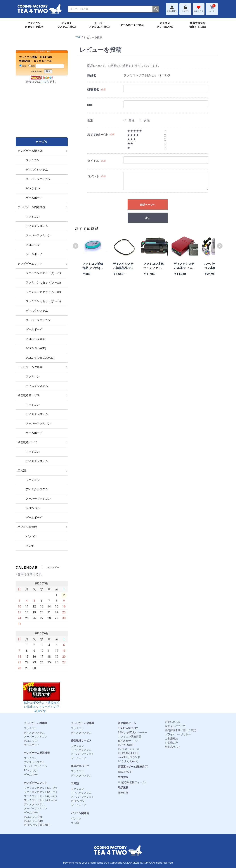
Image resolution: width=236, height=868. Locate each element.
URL (90, 105)
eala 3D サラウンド (129, 757)
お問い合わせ (173, 722)
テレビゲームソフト (36, 783)
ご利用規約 (171, 739)
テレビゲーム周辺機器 (37, 753)
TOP (78, 37)
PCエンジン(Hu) (33, 817)
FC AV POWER (126, 745)
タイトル (93, 161)
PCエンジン (31, 741)
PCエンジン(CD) (33, 821)
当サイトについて (175, 726)
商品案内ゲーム (127, 723)
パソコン (76, 818)
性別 (90, 120)
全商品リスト (173, 747)
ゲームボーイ (32, 745)
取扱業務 (123, 787)
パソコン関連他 (80, 813)
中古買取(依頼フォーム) (132, 782)
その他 (75, 822)
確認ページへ (148, 205)
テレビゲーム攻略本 (83, 723)
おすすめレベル (98, 134)
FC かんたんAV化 (128, 761)
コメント (93, 176)
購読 (23, 66)
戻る (148, 218)
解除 (32, 66)
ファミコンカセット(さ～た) (40, 792)
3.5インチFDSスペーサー (132, 732)
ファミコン (30, 728)
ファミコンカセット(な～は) (40, 796)
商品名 (92, 75)
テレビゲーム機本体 (36, 723)
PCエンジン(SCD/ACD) (37, 825)
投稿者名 (93, 90)
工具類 (75, 783)
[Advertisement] (42, 114)
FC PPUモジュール (129, 749)
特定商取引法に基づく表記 (181, 730)
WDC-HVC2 (124, 772)
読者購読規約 (37, 71)
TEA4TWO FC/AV (128, 728)
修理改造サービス (81, 740)
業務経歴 (123, 793)
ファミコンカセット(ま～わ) (40, 800)
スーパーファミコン (36, 737)
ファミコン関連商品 (130, 737)
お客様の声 (171, 743)
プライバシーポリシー (178, 734)
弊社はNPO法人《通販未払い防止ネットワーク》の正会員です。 (42, 701)
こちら (45, 82)
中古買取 (123, 777)
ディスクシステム (34, 732)
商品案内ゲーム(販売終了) (133, 767)
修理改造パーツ (80, 766)
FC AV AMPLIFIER (128, 753)
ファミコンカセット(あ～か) (40, 788)
